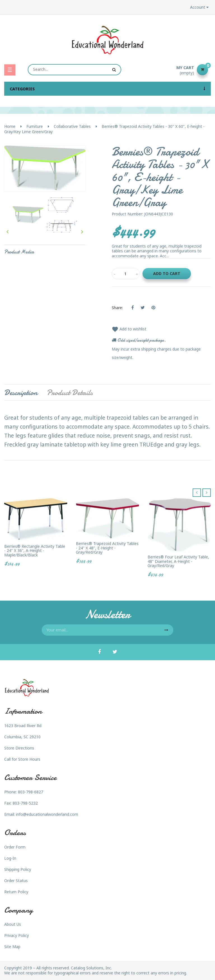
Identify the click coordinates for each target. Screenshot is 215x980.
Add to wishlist (129, 329)
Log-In (10, 858)
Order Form (15, 847)
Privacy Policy (17, 935)
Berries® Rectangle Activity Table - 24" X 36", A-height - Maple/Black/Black (35, 551)
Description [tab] (21, 393)
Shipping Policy (18, 869)
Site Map (12, 947)
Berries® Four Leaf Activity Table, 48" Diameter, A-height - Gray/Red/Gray (178, 561)
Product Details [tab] (70, 393)
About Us (13, 924)
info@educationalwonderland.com (47, 814)
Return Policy (16, 892)
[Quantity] (126, 274)
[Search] (74, 70)
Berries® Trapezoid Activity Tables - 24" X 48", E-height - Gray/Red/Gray (107, 548)
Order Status (16, 881)
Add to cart (167, 273)
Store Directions (19, 748)
